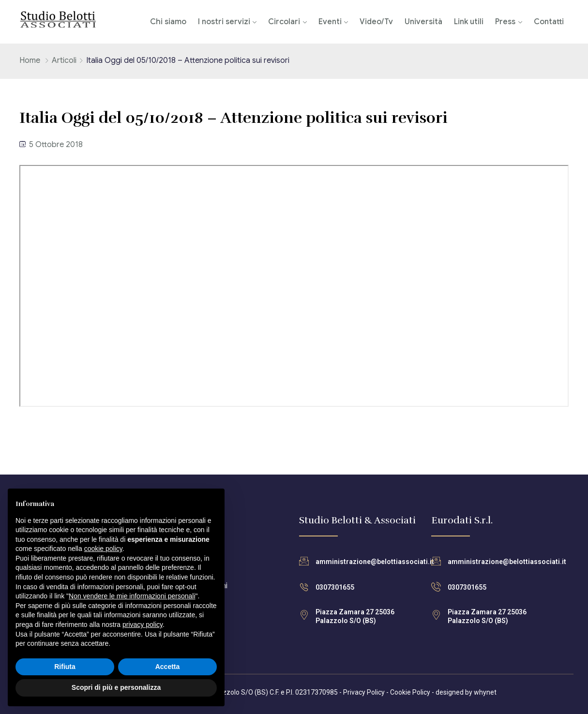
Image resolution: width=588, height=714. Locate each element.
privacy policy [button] (143, 625)
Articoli (64, 60)
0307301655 (335, 587)
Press (505, 22)
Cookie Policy (410, 692)
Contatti (549, 22)
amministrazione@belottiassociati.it (375, 562)
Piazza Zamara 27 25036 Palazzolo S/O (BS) (355, 616)
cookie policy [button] (103, 549)
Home (30, 60)
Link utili (469, 22)
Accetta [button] (168, 667)
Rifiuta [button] (65, 667)
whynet (485, 692)
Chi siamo (168, 22)
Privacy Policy (364, 692)
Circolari (284, 22)
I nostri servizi (224, 22)
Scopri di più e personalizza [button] (116, 687)
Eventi (330, 22)
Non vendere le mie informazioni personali (132, 596)
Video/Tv (376, 22)
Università (423, 22)
